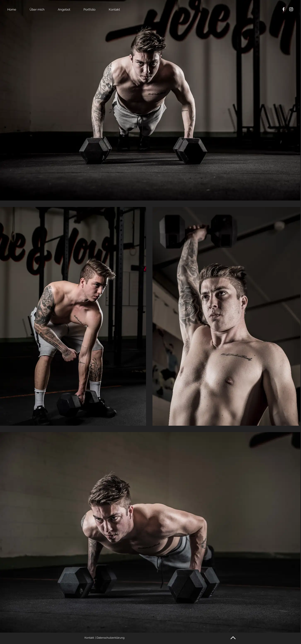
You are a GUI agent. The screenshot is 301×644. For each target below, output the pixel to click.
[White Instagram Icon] (291, 9)
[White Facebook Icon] (283, 9)
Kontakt (89, 638)
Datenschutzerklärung (111, 638)
